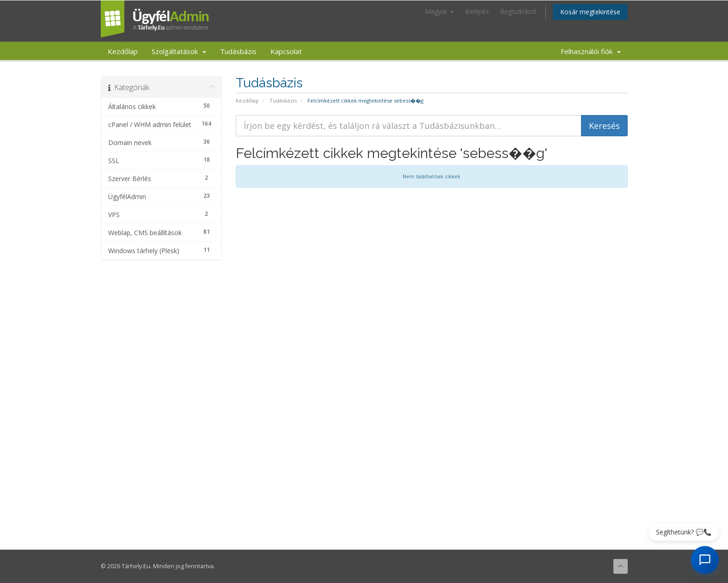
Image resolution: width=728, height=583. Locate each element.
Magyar (439, 11)
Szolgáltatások (179, 51)
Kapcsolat (286, 51)
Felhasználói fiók (591, 51)
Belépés (477, 11)
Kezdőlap (123, 51)
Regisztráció (518, 11)
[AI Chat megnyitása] (705, 560)
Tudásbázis (238, 51)
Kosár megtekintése (590, 12)
